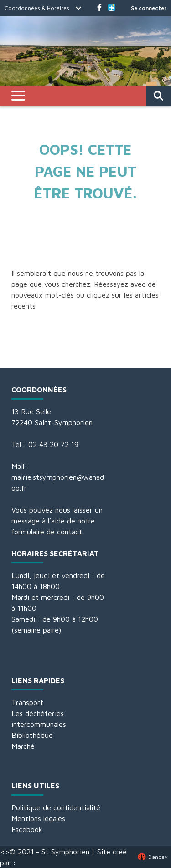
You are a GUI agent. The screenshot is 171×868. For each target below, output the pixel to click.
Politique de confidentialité (56, 807)
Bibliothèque (32, 735)
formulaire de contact (47, 532)
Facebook (27, 829)
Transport (27, 702)
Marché (23, 746)
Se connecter (149, 8)
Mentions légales (38, 818)
